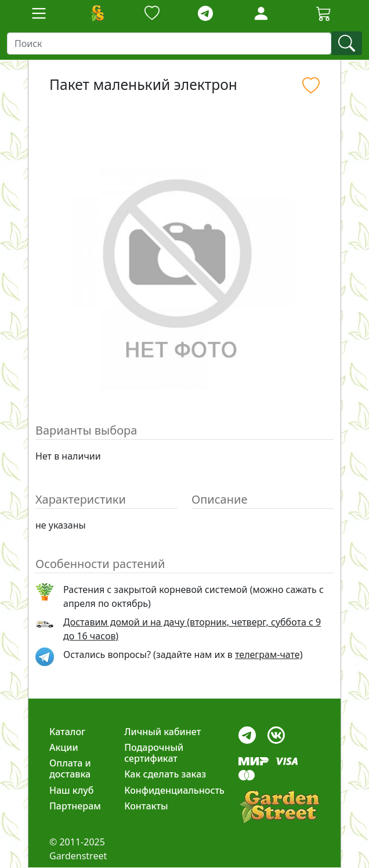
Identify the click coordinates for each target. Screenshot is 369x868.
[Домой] (97, 13)
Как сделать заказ (165, 774)
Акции (64, 747)
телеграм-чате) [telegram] (269, 654)
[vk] (276, 732)
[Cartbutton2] (324, 13)
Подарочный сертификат (154, 753)
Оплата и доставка (70, 768)
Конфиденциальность (174, 790)
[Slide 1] (184, 392)
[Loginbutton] (261, 13)
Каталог (67, 732)
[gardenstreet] (279, 807)
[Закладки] (152, 14)
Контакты (146, 806)
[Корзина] (324, 13)
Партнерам (75, 806)
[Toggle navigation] (39, 13)
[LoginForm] (261, 12)
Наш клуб (71, 790)
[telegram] (205, 14)
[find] (347, 43)
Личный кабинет (162, 732)
